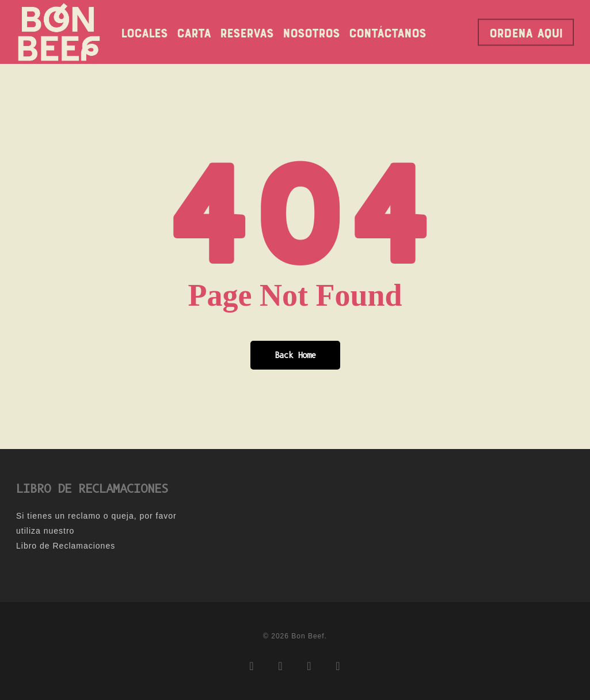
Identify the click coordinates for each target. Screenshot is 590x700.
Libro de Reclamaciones (66, 546)
